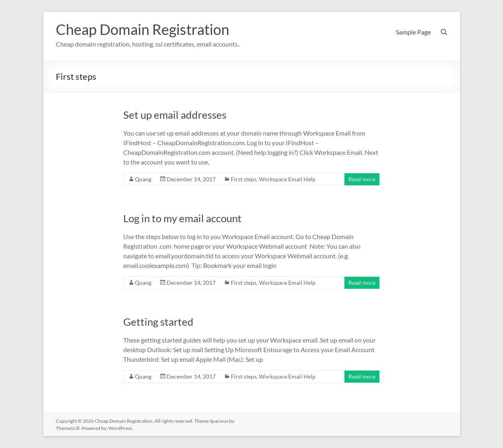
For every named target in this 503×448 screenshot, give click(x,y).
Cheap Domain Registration (143, 29)
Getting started (158, 322)
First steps (244, 179)
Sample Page (413, 32)
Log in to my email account (182, 218)
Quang (143, 179)
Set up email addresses (175, 115)
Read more (362, 179)
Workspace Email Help (287, 179)
